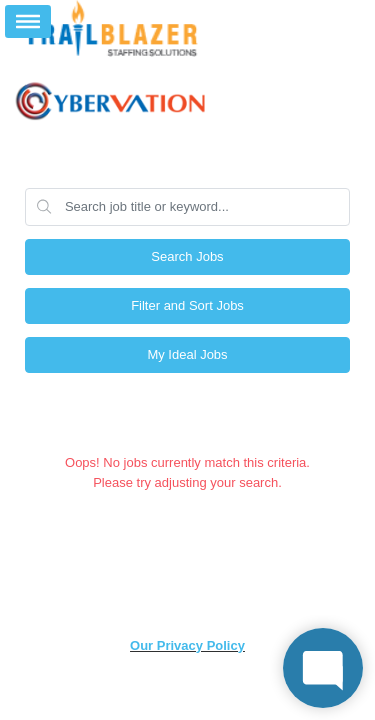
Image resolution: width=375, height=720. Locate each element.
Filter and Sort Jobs (187, 305)
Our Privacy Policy (187, 645)
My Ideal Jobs (187, 354)
